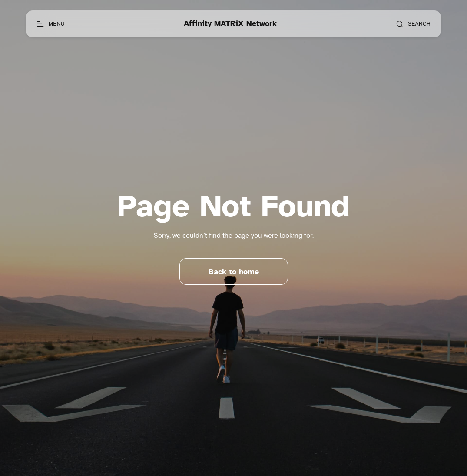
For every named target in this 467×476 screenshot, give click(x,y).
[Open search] (413, 24)
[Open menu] (51, 24)
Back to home (234, 272)
